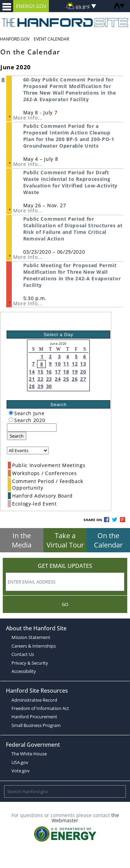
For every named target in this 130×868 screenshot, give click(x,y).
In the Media (22, 540)
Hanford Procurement (34, 717)
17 (58, 372)
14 (32, 372)
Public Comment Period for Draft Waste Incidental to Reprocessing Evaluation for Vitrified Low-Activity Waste (70, 182)
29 (40, 386)
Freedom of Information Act (40, 708)
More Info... (28, 118)
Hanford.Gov (15, 39)
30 (49, 386)
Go (65, 604)
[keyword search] (32, 428)
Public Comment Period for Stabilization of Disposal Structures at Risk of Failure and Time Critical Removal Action (73, 229)
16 (49, 372)
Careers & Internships (34, 646)
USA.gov (20, 762)
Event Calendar (51, 39)
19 (75, 372)
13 (83, 364)
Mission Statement (31, 637)
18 (66, 372)
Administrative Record (34, 700)
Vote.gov (21, 771)
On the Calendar (108, 540)
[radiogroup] (11, 413)
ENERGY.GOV (31, 6)
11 (66, 364)
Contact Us (23, 654)
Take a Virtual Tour (65, 540)
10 (58, 364)
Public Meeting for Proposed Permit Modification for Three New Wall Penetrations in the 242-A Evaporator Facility (72, 275)
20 (83, 372)
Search (17, 436)
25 (66, 379)
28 (32, 386)
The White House (29, 754)
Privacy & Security (30, 663)
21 (32, 379)
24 (58, 379)
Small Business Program (36, 725)
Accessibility (24, 671)
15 (40, 372)
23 (49, 379)
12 (75, 364)
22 (40, 379)
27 (83, 379)
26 (75, 379)
